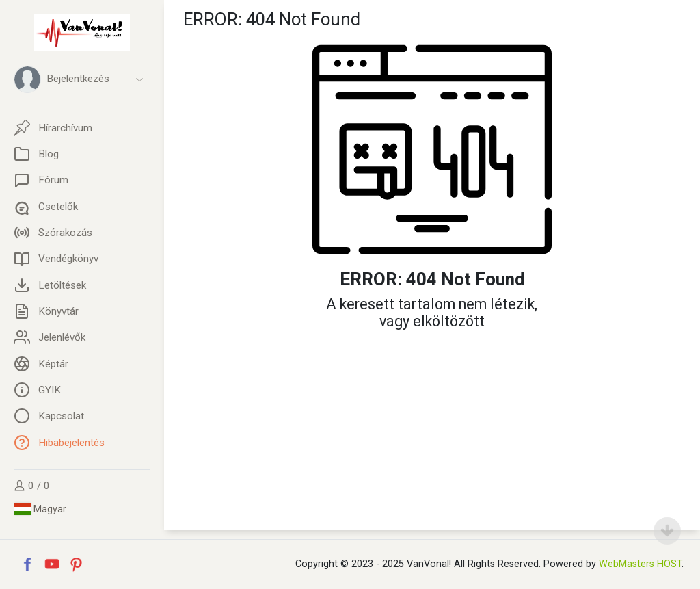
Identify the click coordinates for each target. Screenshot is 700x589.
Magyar (40, 509)
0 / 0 (32, 486)
